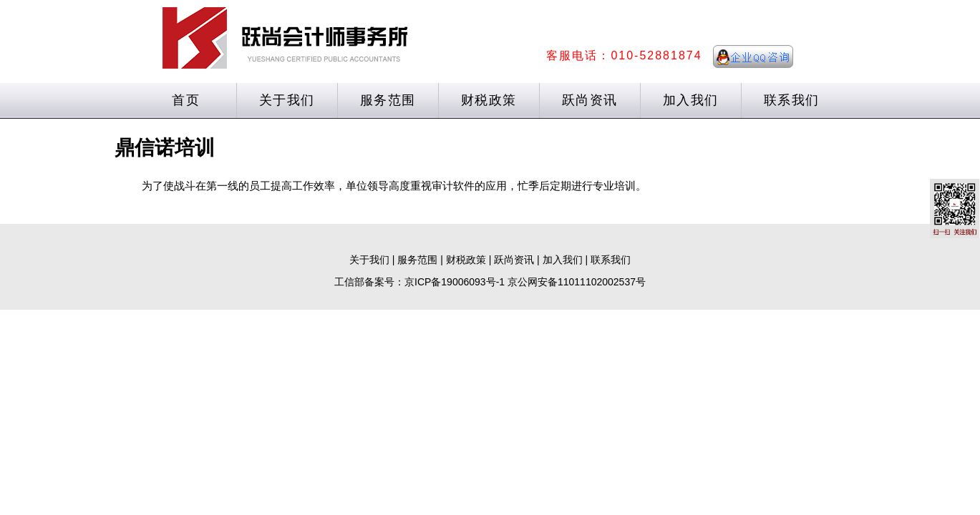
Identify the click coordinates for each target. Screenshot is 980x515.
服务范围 (388, 100)
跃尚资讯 (590, 100)
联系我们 (792, 100)
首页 (186, 100)
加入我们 (691, 100)
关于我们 (287, 100)
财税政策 (489, 100)
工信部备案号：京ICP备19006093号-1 (419, 282)
